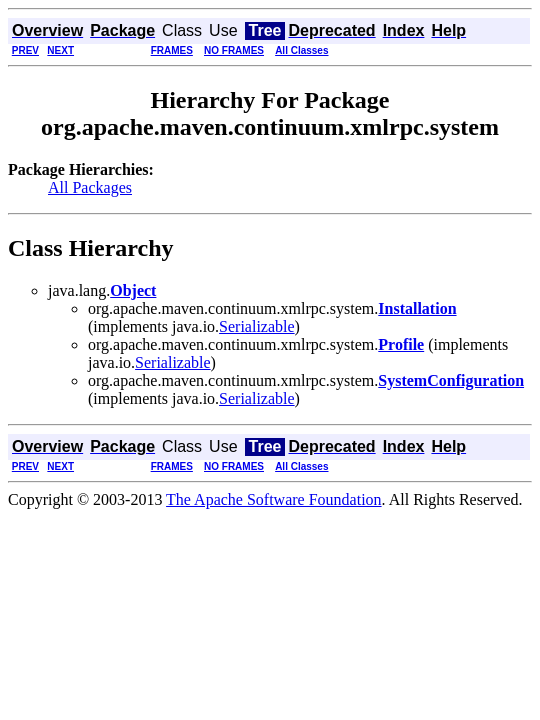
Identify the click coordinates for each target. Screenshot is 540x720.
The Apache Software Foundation (274, 499)
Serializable (257, 326)
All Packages (90, 187)
